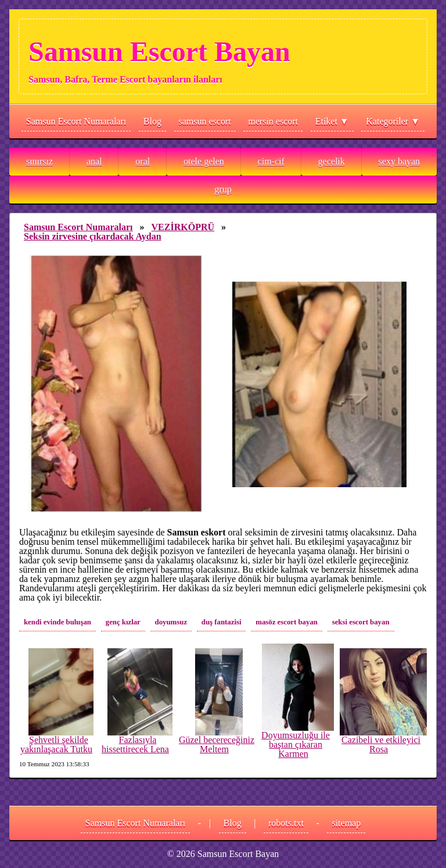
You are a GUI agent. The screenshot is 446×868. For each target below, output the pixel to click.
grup (223, 189)
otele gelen (204, 161)
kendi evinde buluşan (57, 622)
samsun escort (205, 121)
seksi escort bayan (361, 622)
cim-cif (271, 161)
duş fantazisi (222, 622)
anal (94, 161)
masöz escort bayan (287, 622)
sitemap (346, 823)
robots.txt (286, 823)
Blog (152, 121)
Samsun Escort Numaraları (76, 121)
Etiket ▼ (332, 121)
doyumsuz (171, 622)
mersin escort (273, 121)
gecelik (332, 161)
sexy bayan (400, 161)
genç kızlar (123, 622)
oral (143, 161)
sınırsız (39, 161)
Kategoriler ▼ (393, 121)
